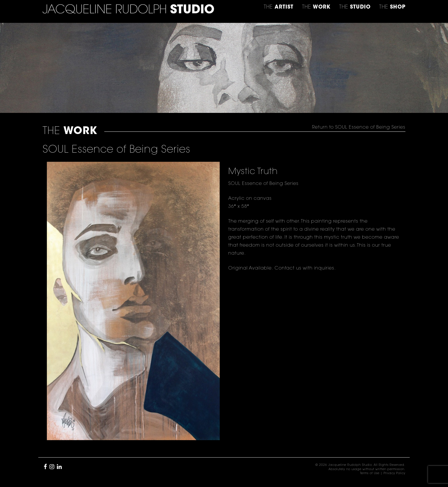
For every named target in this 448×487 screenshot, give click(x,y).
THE (392, 7)
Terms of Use (370, 474)
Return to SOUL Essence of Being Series (359, 127)
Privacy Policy (395, 474)
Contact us (288, 268)
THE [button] (279, 7)
